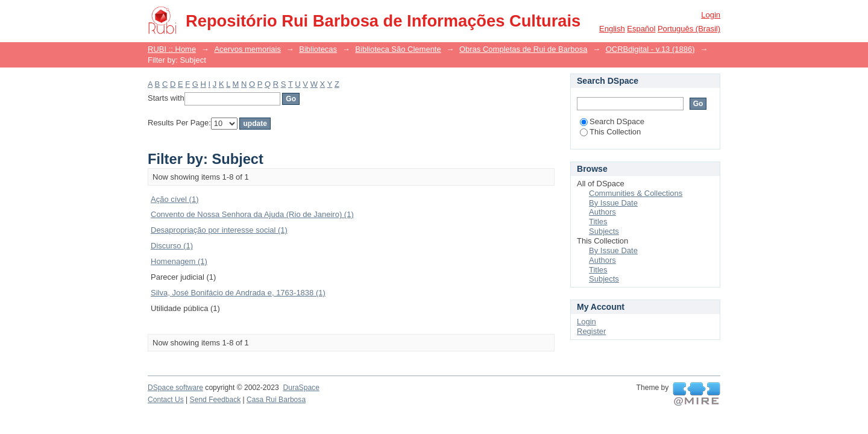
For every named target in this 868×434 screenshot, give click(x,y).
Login (711, 15)
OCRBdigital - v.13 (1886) (650, 49)
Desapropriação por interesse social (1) (219, 230)
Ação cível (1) (175, 199)
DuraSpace (301, 388)
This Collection (610, 132)
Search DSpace (612, 121)
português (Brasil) (689, 29)
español (641, 29)
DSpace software (175, 388)
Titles (598, 222)
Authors (602, 212)
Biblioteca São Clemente (398, 49)
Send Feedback (215, 400)
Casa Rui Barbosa (276, 400)
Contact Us (166, 400)
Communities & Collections (636, 193)
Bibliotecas (318, 49)
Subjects (604, 231)
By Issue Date (613, 203)
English (612, 29)
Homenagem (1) (179, 261)
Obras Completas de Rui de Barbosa (523, 49)
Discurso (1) (172, 246)
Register (591, 331)
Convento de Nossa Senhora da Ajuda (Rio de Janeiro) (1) (252, 214)
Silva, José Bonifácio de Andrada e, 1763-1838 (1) (238, 293)
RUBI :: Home (172, 49)
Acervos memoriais (247, 49)
